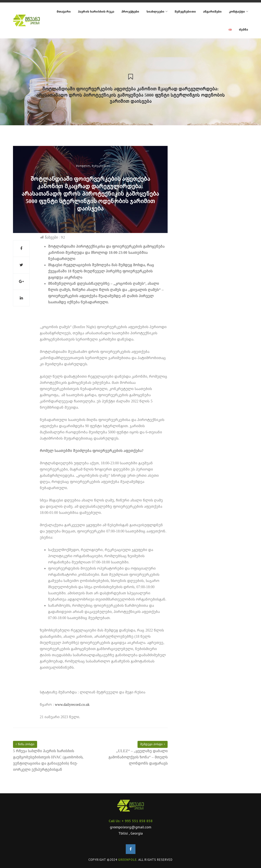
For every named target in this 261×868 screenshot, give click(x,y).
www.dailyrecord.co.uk (72, 705)
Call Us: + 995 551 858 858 (131, 821)
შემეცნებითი (101, 166)
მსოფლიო (83, 166)
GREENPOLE (127, 860)
